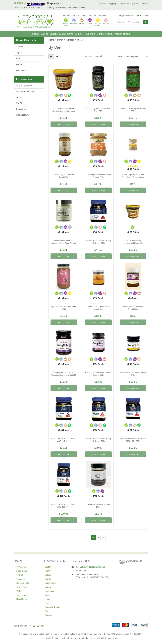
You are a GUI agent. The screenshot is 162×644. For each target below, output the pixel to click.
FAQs (19, 97)
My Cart (19, 575)
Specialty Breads (52, 607)
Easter (48, 567)
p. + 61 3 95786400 (140, 4)
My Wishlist (21, 579)
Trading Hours (22, 115)
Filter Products (26, 40)
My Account (21, 567)
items (143, 16)
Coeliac (19, 47)
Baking (45, 34)
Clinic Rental (22, 599)
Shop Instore (125, 4)
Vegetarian (21, 70)
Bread (126, 34)
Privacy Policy (22, 587)
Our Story (20, 103)
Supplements (66, 34)
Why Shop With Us (24, 86)
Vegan (19, 64)
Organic (20, 53)
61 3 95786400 (83, 571)
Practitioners (61, 8)
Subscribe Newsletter (76, 8)
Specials (49, 615)
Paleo (19, 58)
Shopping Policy (23, 583)
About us (19, 8)
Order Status (22, 571)
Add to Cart (64, 125)
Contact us (21, 109)
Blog (52, 8)
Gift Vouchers (43, 8)
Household (90, 34)
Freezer (118, 34)
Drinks (100, 34)
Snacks (54, 34)
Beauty (78, 34)
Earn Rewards (30, 8)
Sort (120, 56)
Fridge (108, 34)
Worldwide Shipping (108, 4)
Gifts (47, 611)
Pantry (36, 34)
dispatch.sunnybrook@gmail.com (91, 567)
